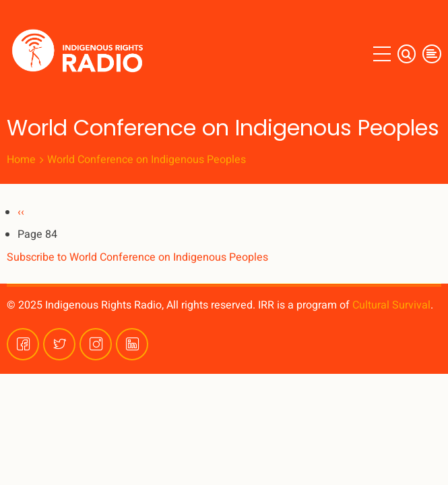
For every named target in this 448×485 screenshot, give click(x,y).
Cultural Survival (391, 305)
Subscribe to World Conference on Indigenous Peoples (137, 257)
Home (21, 160)
